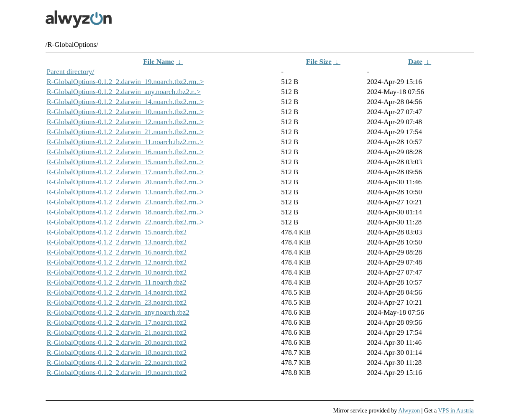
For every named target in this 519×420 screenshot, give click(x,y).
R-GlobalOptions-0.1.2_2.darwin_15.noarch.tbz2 (117, 232)
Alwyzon (409, 410)
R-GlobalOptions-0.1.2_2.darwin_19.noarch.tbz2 (117, 373)
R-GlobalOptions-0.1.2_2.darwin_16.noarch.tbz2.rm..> (125, 152)
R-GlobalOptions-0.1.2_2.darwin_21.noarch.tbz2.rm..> (125, 132)
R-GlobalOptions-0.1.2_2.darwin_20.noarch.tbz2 (117, 342)
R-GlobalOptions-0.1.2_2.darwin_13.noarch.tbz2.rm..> (125, 192)
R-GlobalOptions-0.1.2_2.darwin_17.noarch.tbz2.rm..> (125, 172)
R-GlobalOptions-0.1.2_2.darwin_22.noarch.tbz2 (117, 363)
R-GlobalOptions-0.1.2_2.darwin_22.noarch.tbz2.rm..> (125, 222)
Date (415, 62)
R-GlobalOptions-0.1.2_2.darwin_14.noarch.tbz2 (117, 292)
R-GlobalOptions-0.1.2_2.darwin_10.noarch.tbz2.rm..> (125, 112)
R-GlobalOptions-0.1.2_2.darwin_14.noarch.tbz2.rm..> (125, 102)
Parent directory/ (71, 72)
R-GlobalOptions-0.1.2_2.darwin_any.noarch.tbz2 (118, 312)
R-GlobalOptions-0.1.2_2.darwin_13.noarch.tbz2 (117, 242)
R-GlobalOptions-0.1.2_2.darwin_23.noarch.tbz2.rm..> (125, 202)
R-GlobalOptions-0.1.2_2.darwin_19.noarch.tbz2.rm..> (125, 82)
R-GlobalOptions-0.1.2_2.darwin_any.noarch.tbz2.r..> (124, 92)
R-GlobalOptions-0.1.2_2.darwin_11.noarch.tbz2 (117, 282)
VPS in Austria (456, 410)
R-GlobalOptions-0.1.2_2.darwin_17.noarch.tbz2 (117, 322)
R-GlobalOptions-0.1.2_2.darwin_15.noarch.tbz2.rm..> (125, 162)
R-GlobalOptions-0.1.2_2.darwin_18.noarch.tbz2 (117, 353)
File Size (319, 62)
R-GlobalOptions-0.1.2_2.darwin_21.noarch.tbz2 (117, 332)
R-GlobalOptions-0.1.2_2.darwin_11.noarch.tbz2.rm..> (125, 142)
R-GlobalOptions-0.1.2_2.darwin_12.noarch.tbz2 (117, 262)
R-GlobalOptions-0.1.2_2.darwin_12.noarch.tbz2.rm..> (125, 122)
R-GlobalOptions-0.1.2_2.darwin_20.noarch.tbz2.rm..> (125, 182)
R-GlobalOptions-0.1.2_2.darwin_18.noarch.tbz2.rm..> (125, 212)
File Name (159, 62)
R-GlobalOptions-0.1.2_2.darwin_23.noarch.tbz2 (117, 302)
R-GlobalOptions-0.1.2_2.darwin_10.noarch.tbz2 (117, 272)
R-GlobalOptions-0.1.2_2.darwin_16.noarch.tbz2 (117, 252)
